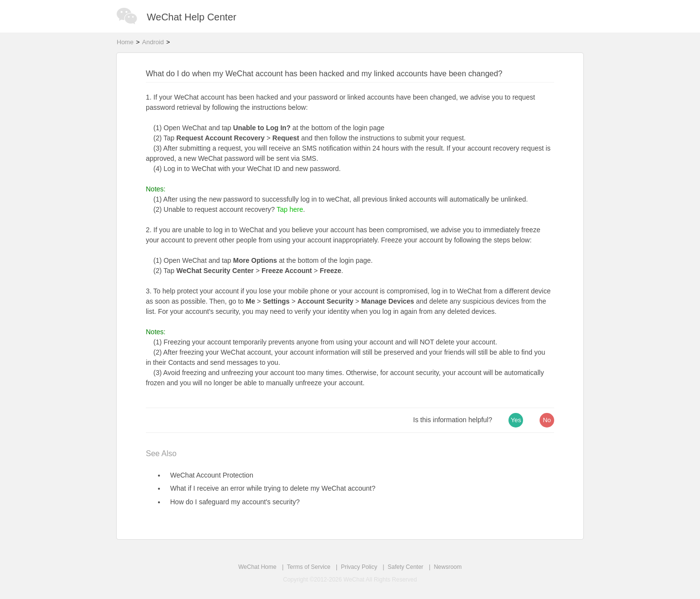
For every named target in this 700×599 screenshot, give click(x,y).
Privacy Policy (359, 567)
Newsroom (447, 567)
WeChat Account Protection (212, 475)
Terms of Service (308, 567)
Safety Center (405, 567)
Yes (516, 420)
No (547, 420)
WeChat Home (257, 567)
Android (153, 42)
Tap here (290, 209)
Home (125, 42)
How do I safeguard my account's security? (235, 502)
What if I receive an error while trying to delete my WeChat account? (273, 488)
